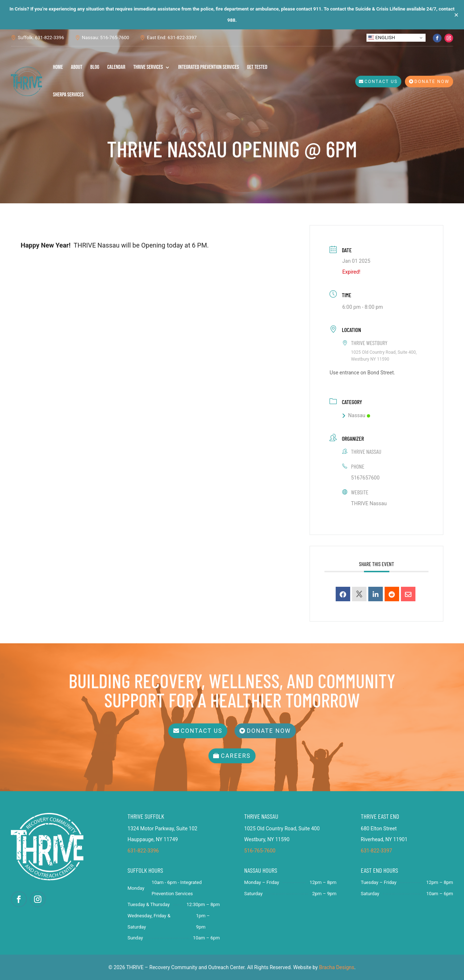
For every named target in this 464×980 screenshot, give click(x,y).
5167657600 (365, 478)
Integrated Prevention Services (208, 67)
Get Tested (257, 67)
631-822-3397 (376, 851)
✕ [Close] (456, 15)
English (382, 38)
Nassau (356, 415)
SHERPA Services (68, 95)
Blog (95, 67)
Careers (236, 756)
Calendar (116, 67)
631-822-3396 (143, 851)
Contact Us (381, 82)
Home (58, 67)
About (77, 67)
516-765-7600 (260, 851)
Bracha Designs (337, 967)
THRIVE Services (148, 67)
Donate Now (432, 82)
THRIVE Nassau (369, 503)
